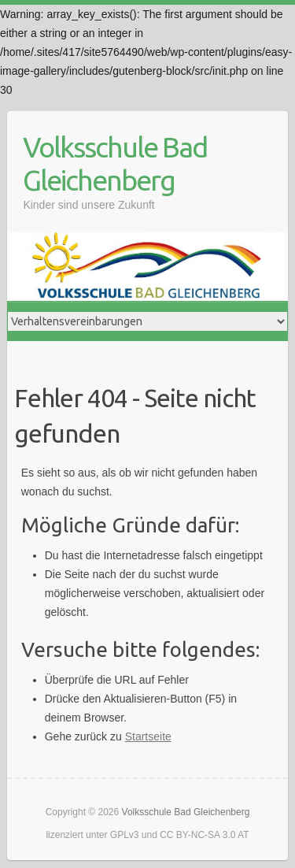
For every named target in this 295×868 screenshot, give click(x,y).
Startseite (148, 736)
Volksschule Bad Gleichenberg (115, 163)
